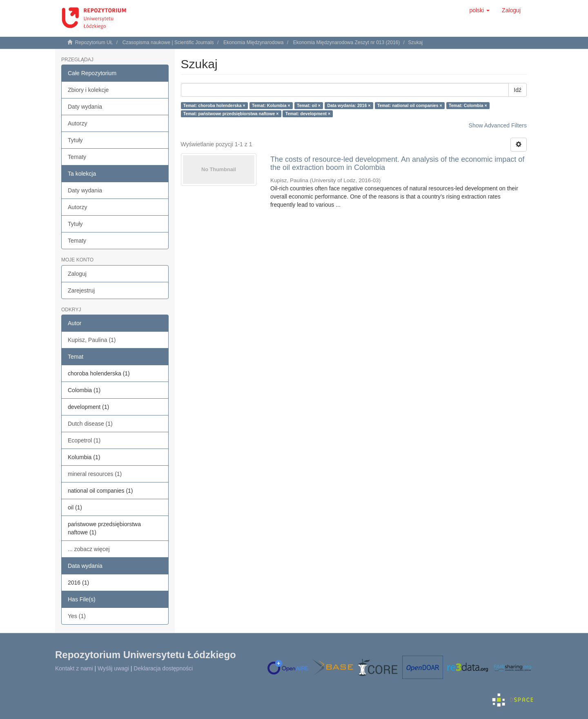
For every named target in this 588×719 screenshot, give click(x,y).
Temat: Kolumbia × (271, 105)
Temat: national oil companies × (410, 105)
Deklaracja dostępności (163, 668)
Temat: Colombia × (468, 105)
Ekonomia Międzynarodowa (253, 42)
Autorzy (77, 123)
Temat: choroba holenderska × (214, 105)
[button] (479, 10)
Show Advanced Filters (498, 125)
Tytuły (75, 140)
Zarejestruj (81, 290)
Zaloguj (77, 274)
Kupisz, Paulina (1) (92, 340)
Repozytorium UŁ (94, 42)
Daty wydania (85, 107)
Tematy (77, 157)
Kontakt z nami (74, 668)
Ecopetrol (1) (84, 440)
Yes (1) (77, 616)
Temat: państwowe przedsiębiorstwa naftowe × (231, 114)
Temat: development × (308, 114)
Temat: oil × (309, 105)
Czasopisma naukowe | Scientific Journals (168, 42)
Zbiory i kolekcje (88, 90)
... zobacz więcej (89, 549)
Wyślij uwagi (113, 668)
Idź (518, 90)
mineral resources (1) (95, 474)
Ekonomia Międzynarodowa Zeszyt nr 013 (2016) (346, 42)
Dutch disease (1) (90, 424)
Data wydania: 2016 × (349, 105)
